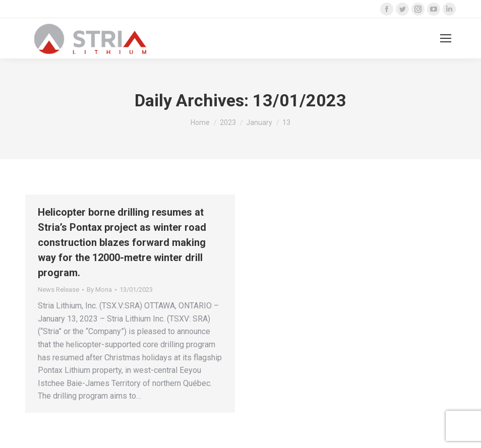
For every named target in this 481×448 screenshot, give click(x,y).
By (99, 290)
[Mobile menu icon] (446, 38)
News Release (58, 290)
